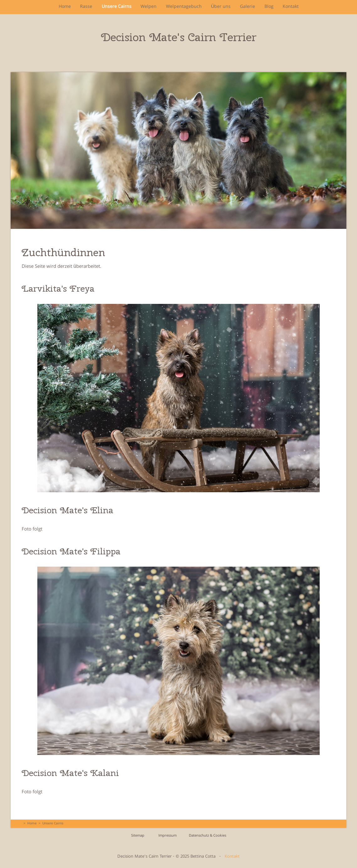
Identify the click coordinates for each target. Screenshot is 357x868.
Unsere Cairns (116, 7)
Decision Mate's (179, 37)
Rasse (86, 7)
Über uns (221, 7)
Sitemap (138, 836)
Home (64, 7)
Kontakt (291, 7)
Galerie (248, 7)
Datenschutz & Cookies (208, 836)
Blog (269, 7)
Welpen (149, 7)
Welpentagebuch (184, 7)
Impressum (168, 836)
